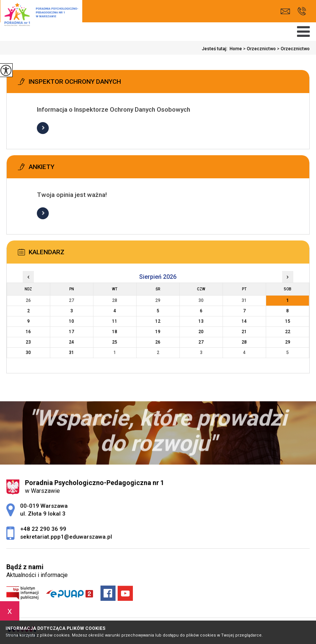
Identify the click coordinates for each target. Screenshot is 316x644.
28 (244, 342)
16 (28, 332)
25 (115, 342)
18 (115, 332)
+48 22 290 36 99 (302, 11)
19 (158, 332)
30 (28, 353)
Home (236, 49)
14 (244, 321)
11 (115, 321)
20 (201, 332)
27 (201, 342)
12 (158, 321)
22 (288, 332)
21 (244, 332)
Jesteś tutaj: (216, 49)
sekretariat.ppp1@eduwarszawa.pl (285, 11)
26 (158, 342)
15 (288, 321)
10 (71, 321)
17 (71, 332)
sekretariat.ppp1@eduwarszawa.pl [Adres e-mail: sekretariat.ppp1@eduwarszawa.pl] (66, 537)
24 (71, 342)
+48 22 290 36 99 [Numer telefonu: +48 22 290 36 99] (43, 529)
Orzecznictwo (259, 49)
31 (71, 353)
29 (288, 342)
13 (201, 321)
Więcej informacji (43, 128)
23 (28, 342)
